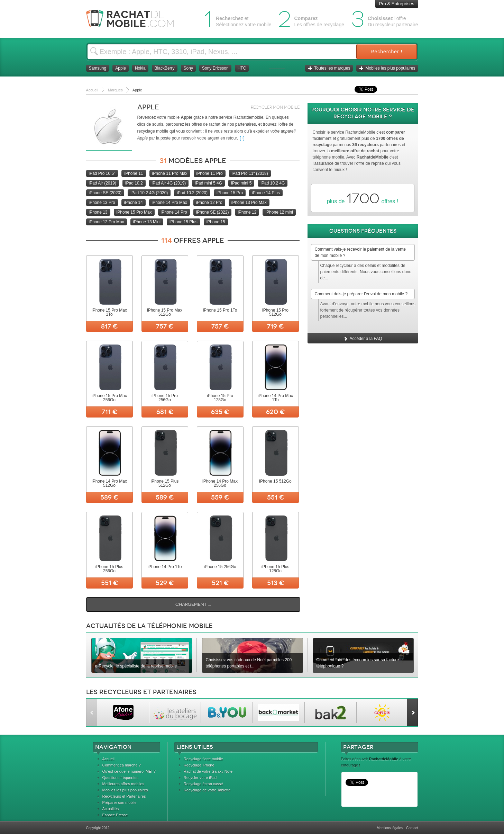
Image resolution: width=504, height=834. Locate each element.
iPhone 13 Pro (102, 203)
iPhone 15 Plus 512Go (165, 483)
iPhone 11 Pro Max (170, 173)
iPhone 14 (134, 203)
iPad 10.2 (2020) (192, 193)
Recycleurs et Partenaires (124, 796)
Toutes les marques (329, 68)
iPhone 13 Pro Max (249, 203)
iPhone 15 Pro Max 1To (109, 312)
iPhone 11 (134, 173)
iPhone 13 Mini (147, 222)
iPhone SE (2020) (105, 193)
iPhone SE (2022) (213, 212)
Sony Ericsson (215, 68)
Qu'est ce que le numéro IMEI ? (129, 771)
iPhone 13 (98, 212)
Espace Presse (115, 815)
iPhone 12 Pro (209, 203)
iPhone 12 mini (279, 212)
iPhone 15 (216, 222)
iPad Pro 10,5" (102, 173)
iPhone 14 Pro (174, 212)
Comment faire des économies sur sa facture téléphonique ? (358, 663)
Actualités (111, 809)
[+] (242, 138)
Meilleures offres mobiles (123, 784)
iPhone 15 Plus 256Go (109, 569)
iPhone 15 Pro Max (134, 212)
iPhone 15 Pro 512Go (275, 312)
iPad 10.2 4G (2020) (149, 193)
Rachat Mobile (135, 19)
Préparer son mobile (120, 802)
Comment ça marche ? (122, 765)
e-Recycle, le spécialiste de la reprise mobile (136, 666)
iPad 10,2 (134, 183)
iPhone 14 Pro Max (169, 203)
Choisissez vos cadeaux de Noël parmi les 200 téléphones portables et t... (249, 663)
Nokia (140, 68)
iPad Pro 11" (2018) (250, 173)
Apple (121, 68)
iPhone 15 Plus (184, 222)
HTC (242, 68)
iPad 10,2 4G (273, 183)
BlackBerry (165, 68)
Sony (188, 68)
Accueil (108, 759)
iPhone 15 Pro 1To (220, 310)
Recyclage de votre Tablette (207, 790)
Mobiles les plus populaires (387, 68)
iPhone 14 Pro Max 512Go (109, 483)
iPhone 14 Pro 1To (165, 567)
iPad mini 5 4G (208, 183)
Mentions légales (390, 828)
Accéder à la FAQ (363, 339)
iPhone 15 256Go (220, 567)
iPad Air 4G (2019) (169, 183)
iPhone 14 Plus (266, 193)
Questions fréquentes (121, 778)
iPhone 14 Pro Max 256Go (220, 483)
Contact (412, 828)
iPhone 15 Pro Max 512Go (165, 312)
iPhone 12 (247, 212)
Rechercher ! (386, 52)
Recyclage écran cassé (203, 784)
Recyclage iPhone (199, 765)
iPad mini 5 (241, 183)
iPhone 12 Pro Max (107, 222)
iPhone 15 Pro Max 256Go (109, 398)
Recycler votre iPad (200, 778)
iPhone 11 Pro (210, 173)
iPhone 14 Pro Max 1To (275, 398)
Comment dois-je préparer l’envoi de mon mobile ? (361, 294)
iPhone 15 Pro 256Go (165, 398)
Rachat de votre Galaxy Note (208, 771)
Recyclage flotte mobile (203, 759)
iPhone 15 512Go (275, 481)
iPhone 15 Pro (230, 193)
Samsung (98, 68)
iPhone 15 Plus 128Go (276, 569)
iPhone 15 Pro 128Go (220, 398)
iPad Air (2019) (103, 183)
